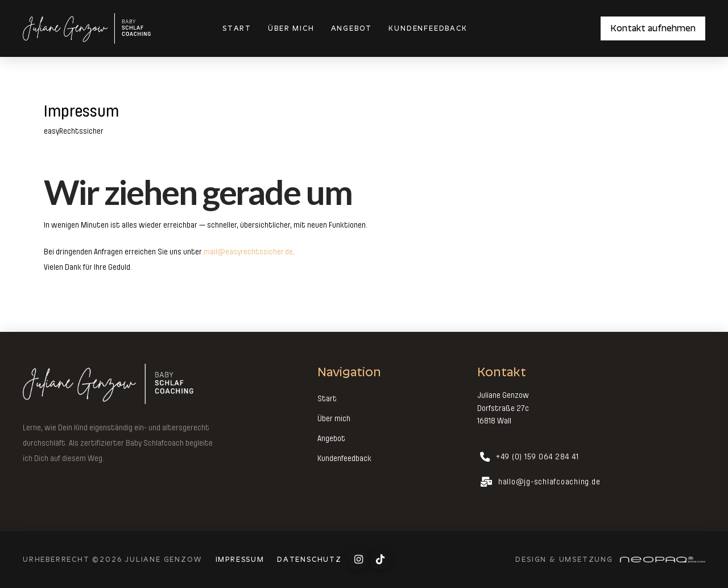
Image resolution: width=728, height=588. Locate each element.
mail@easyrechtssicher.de (248, 252)
